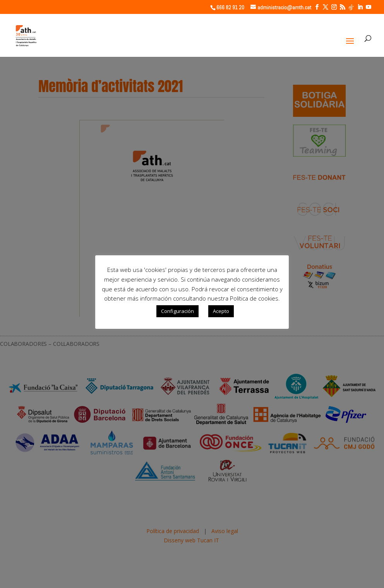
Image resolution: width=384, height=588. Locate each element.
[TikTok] (351, 7)
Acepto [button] (221, 311)
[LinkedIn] (360, 7)
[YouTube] (369, 7)
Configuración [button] (177, 311)
